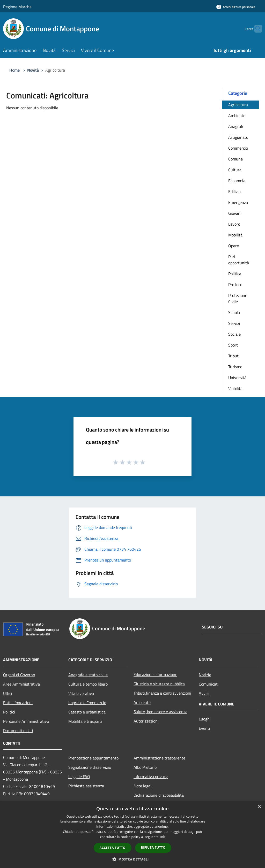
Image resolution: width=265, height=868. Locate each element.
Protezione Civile (238, 298)
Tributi (234, 356)
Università (237, 378)
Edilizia (234, 191)
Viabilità (235, 388)
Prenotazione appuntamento (93, 758)
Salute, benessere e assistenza (160, 712)
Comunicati (209, 684)
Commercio (238, 148)
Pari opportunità (239, 260)
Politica (235, 274)
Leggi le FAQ (79, 777)
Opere (234, 246)
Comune (235, 159)
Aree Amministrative (21, 684)
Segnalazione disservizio (90, 767)
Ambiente (237, 116)
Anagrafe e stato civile (88, 675)
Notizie (205, 675)
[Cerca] (256, 29)
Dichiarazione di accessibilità (159, 795)
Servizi (234, 323)
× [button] (259, 807)
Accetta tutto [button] (113, 848)
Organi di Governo (19, 675)
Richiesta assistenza (86, 786)
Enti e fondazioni (18, 703)
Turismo (235, 367)
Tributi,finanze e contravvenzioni (162, 693)
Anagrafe (236, 126)
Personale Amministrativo (26, 721)
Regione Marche (17, 7)
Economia (237, 181)
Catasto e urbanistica (87, 712)
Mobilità (235, 235)
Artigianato (238, 137)
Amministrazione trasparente (159, 758)
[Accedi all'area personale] (236, 7)
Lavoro (234, 224)
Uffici (8, 693)
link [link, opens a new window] (162, 837)
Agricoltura (238, 105)
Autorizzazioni (146, 721)
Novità (33, 70)
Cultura (235, 170)
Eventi (204, 728)
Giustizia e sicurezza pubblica (159, 684)
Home (14, 70)
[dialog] (132, 835)
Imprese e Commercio (87, 703)
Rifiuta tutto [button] (153, 847)
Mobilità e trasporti (85, 721)
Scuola (234, 312)
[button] (132, 859)
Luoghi (205, 719)
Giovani (235, 213)
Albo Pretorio (145, 767)
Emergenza (238, 202)
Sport (233, 345)
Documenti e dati (18, 731)
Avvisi (204, 693)
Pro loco (235, 285)
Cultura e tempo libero (88, 684)
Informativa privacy (151, 777)
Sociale (234, 334)
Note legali (143, 786)
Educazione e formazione (155, 674)
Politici (9, 712)
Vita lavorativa (81, 693)
